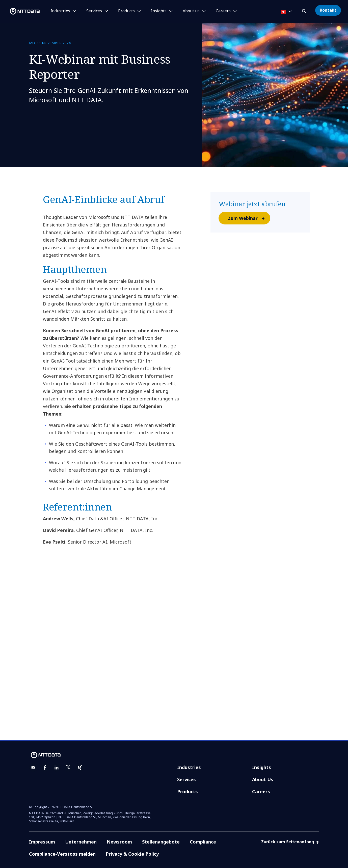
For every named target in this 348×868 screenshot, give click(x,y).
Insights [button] (159, 11)
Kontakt (328, 10)
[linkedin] (57, 768)
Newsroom (119, 842)
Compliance (203, 842)
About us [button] (191, 11)
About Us (263, 779)
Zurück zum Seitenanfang (290, 842)
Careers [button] (223, 11)
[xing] (80, 768)
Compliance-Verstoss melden (62, 854)
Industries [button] (60, 11)
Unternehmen (81, 842)
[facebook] (45, 768)
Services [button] (94, 11)
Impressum (42, 842)
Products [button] (126, 11)
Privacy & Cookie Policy (132, 854)
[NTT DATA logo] (21, 11)
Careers (261, 792)
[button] (305, 10)
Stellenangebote (161, 842)
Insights (262, 767)
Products (188, 792)
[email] (33, 768)
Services (186, 779)
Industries (189, 767)
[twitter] (68, 768)
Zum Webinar (249, 218)
